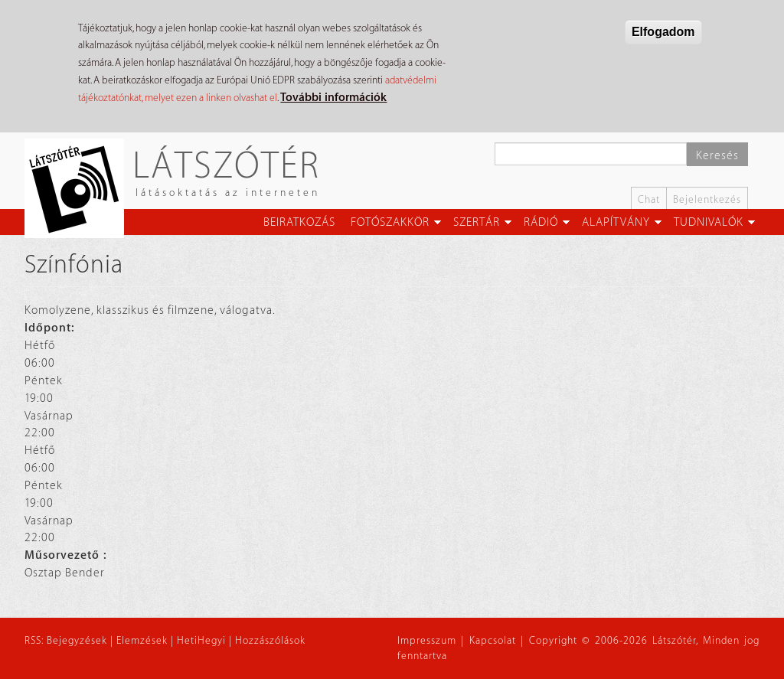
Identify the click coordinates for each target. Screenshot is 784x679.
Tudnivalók (709, 222)
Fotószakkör (390, 222)
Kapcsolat (493, 640)
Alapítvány (616, 222)
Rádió (541, 222)
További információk (333, 98)
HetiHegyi (201, 640)
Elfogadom (663, 32)
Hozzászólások (270, 640)
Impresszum (427, 640)
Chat (649, 199)
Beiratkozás (299, 222)
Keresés (717, 156)
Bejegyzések (77, 640)
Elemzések (142, 640)
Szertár (477, 222)
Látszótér (226, 164)
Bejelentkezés (707, 199)
